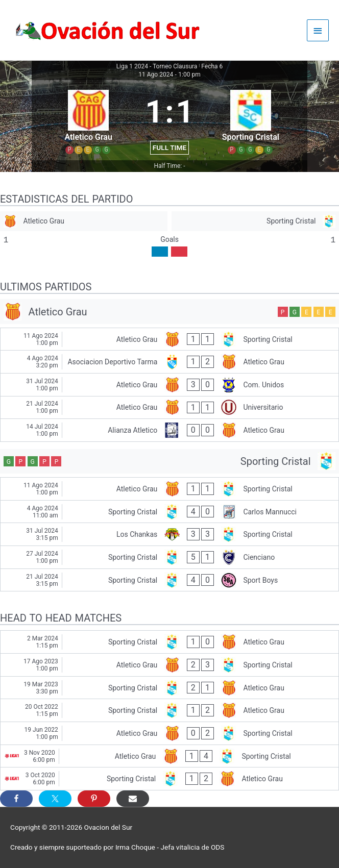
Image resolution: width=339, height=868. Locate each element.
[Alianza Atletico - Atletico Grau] (169, 430)
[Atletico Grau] (84, 221)
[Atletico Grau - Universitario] (169, 408)
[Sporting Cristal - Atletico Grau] (169, 642)
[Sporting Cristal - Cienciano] (169, 557)
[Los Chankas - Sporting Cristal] (169, 534)
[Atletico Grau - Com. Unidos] (169, 385)
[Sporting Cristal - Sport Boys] (169, 580)
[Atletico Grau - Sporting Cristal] (169, 339)
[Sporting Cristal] (255, 221)
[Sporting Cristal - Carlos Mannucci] (169, 512)
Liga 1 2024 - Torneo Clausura (157, 66)
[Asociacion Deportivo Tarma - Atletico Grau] (169, 362)
